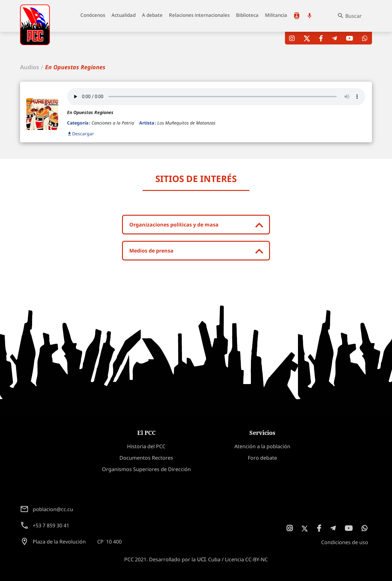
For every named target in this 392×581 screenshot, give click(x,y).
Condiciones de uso (345, 542)
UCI (201, 559)
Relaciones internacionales (199, 15)
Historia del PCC (146, 446)
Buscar (354, 16)
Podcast (309, 16)
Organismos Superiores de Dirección (146, 469)
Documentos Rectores (146, 458)
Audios (30, 67)
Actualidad (124, 15)
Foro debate (262, 458)
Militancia (276, 15)
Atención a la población (297, 16)
